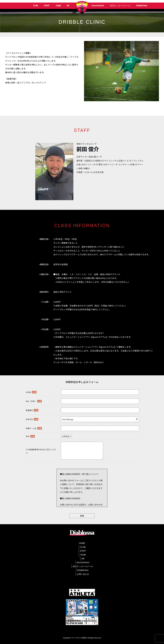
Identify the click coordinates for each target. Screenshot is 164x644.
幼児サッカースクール (120, 6)
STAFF (47, 6)
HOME (82, 543)
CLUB (36, 6)
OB (68, 6)
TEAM (83, 555)
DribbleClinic (142, 6)
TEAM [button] (58, 6)
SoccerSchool (98, 6)
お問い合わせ (83, 574)
